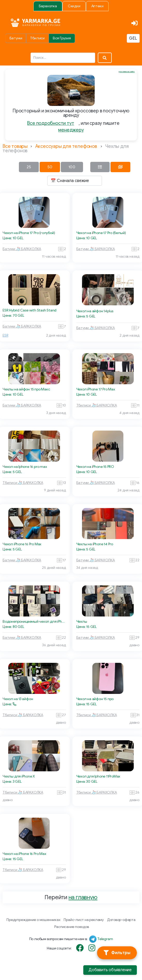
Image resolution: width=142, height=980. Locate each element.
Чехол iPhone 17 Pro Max (96, 389)
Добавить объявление (110, 970)
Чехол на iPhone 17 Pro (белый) (101, 233)
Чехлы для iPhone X (19, 776)
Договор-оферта (121, 920)
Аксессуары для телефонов (66, 146)
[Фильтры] (117, 953)
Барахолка (48, 6)
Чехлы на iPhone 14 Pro (95, 544)
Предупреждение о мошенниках (33, 920)
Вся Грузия (62, 38)
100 (72, 167)
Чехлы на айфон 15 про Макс (26, 389)
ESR (5, 335)
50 (50, 167)
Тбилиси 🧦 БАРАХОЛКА (97, 405)
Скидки (74, 6)
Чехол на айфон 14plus (95, 311)
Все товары (15, 146)
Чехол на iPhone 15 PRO (95, 467)
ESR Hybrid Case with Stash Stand (29, 310)
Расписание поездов (72, 927)
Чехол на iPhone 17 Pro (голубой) (29, 233)
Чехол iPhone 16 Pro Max (22, 544)
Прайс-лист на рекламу (84, 920)
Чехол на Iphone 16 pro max (25, 467)
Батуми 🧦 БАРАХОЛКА (22, 249)
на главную (83, 897)
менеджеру (71, 130)
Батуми (16, 38)
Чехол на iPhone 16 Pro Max (24, 854)
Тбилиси (37, 38)
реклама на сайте (127, 71)
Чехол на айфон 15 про (95, 699)
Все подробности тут (51, 123)
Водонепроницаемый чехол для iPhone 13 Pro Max (34, 622)
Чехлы (82, 622)
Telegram (105, 939)
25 (29, 167)
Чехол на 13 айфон (18, 699)
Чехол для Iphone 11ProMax (98, 776)
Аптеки (97, 6)
